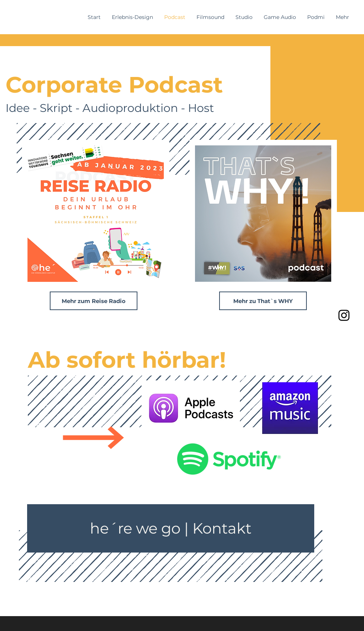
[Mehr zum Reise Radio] (94, 301)
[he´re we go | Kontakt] (171, 528)
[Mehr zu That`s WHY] (263, 301)
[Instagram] (344, 315)
